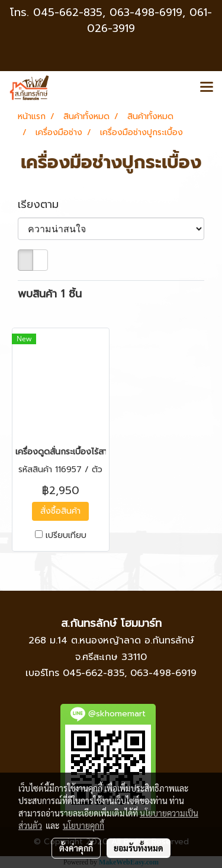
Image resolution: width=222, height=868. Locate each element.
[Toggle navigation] (207, 88)
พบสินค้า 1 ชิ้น (50, 294)
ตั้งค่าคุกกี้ (76, 848)
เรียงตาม (44, 205)
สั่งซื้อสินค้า (60, 511)
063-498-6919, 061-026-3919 (149, 20)
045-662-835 (68, 12)
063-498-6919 (163, 673)
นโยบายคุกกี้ (83, 825)
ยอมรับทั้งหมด (139, 848)
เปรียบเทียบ (66, 536)
